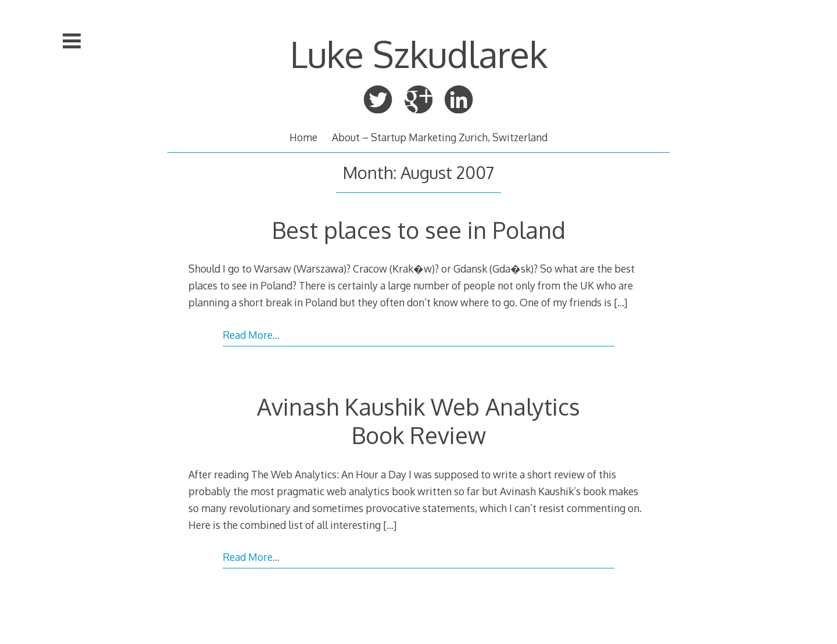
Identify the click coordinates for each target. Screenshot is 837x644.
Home (303, 137)
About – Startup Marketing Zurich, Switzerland (440, 137)
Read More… (251, 335)
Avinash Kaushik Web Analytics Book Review (419, 421)
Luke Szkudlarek (419, 54)
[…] (620, 302)
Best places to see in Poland (419, 230)
